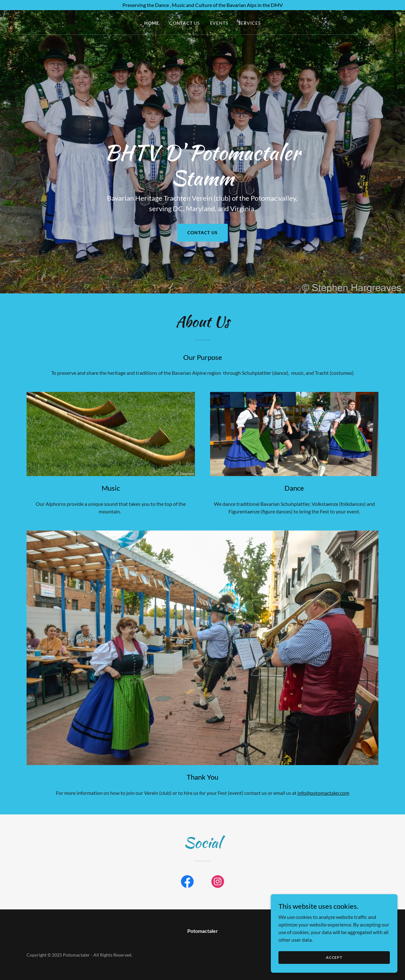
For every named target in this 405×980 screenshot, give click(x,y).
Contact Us (202, 232)
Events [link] (219, 23)
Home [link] (152, 23)
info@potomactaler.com (323, 793)
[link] (187, 883)
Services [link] (249, 23)
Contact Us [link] (185, 23)
